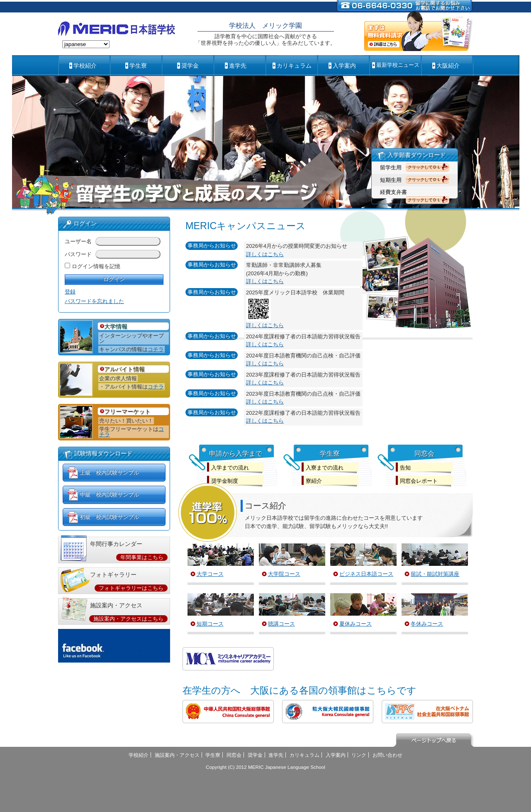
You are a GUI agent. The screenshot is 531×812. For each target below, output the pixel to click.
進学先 (238, 66)
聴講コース (281, 624)
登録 (70, 292)
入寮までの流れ (325, 468)
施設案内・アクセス (177, 755)
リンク (359, 755)
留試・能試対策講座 (435, 574)
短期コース (210, 624)
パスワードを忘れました (94, 301)
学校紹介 (85, 66)
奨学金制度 (225, 481)
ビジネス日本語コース (366, 574)
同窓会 (234, 755)
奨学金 (190, 66)
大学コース (210, 574)
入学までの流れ (230, 468)
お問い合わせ (387, 755)
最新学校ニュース (398, 65)
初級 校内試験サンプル (109, 517)
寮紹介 (314, 481)
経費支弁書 (393, 192)
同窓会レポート (419, 481)
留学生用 (391, 168)
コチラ (156, 349)
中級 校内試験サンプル (109, 495)
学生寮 (138, 66)
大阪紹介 (448, 66)
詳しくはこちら (265, 254)
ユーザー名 (78, 241)
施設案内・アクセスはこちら (128, 619)
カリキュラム (294, 66)
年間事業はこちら (142, 557)
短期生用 (391, 180)
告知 (405, 468)
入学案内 (344, 66)
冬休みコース (427, 624)
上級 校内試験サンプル (109, 473)
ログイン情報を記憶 (96, 266)
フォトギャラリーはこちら (131, 588)
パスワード (78, 254)
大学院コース (284, 574)
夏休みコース (356, 624)
